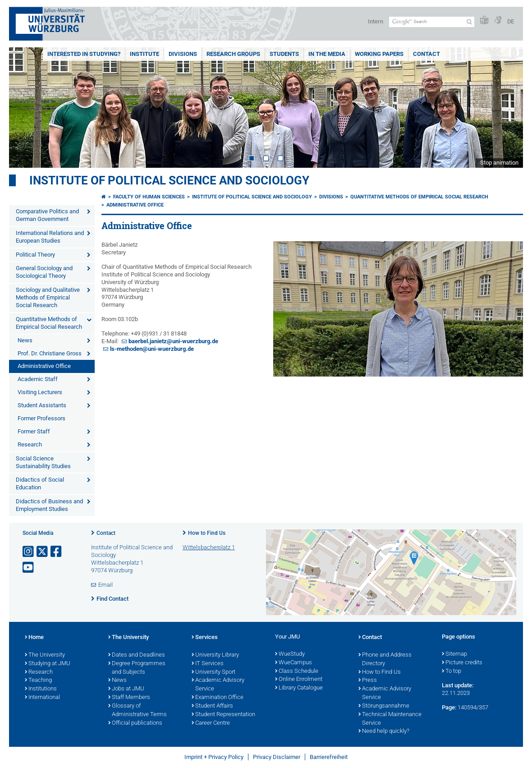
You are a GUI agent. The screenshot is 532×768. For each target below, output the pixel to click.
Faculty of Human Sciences (149, 197)
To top (452, 671)
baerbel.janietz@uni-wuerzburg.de (173, 341)
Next (507, 108)
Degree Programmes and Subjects (137, 668)
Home (34, 638)
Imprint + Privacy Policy (214, 757)
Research (30, 444)
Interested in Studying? (84, 54)
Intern (376, 21)
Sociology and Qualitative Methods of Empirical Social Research (48, 297)
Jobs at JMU (126, 689)
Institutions (41, 689)
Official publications (135, 723)
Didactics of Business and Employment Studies (49, 505)
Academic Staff (38, 379)
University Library (215, 655)
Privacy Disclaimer (277, 757)
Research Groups (233, 54)
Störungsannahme (384, 706)
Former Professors (41, 418)
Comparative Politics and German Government (47, 215)
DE (511, 21)
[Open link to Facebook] (57, 552)
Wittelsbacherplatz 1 (209, 547)
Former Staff (34, 431)
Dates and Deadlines (137, 655)
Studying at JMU (48, 664)
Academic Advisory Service (218, 685)
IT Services (208, 664)
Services (205, 638)
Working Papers (379, 54)
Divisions (183, 54)
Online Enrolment (299, 680)
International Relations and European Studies (50, 237)
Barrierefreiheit (329, 757)
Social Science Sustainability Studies (43, 462)
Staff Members (129, 698)
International (42, 698)
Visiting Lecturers (40, 392)
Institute (144, 54)
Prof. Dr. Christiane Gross (50, 353)
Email (105, 585)
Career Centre (211, 723)
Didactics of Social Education (40, 483)
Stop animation (499, 163)
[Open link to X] (43, 552)
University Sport (213, 672)
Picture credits (462, 663)
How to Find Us (207, 533)
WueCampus (294, 663)
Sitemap (454, 654)
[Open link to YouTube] (29, 568)
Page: (449, 707)
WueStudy (290, 654)
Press (368, 681)
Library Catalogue (299, 688)
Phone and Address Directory (385, 660)
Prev (25, 108)
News (25, 340)
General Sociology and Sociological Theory (44, 272)
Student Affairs (212, 706)
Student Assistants (42, 405)
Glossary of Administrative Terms (138, 711)
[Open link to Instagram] (29, 552)
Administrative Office (44, 366)
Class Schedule (297, 671)
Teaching (38, 681)
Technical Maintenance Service (390, 719)
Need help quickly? (384, 731)
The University (45, 655)
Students (284, 54)
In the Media (327, 54)
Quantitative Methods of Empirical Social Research (49, 323)
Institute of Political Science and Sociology (169, 180)
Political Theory (35, 255)
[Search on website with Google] (432, 22)
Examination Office (218, 698)
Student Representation (223, 715)
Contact (427, 54)
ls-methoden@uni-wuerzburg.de (152, 349)
